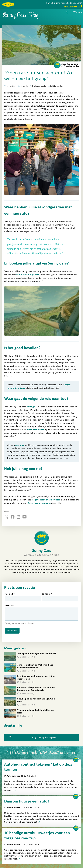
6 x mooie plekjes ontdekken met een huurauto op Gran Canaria (36, 689)
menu (79, 12)
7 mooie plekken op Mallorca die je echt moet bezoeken (35, 666)
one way (20, 445)
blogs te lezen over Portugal (46, 500)
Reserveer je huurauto (39, 503)
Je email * (10, 594)
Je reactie (9, 605)
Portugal (31, 407)
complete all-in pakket (28, 275)
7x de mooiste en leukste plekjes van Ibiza (36, 711)
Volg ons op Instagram (44, 737)
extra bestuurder (35, 430)
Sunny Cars (70, 64)
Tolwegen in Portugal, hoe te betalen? (37, 653)
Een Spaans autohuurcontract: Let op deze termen (36, 677)
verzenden (12, 631)
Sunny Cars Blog (21, 16)
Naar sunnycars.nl (73, 6)
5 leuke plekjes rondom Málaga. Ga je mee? (36, 700)
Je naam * (47, 594)
